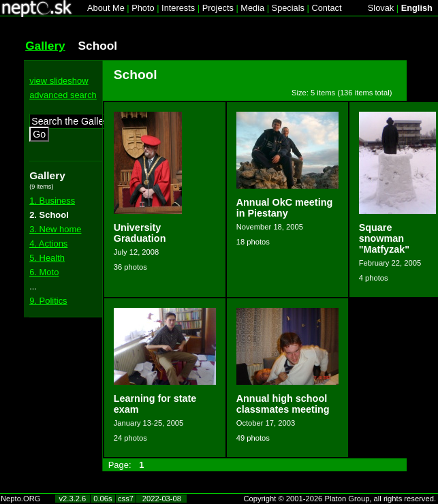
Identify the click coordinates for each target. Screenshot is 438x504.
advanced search (63, 95)
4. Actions (48, 243)
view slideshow (59, 81)
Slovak (381, 8)
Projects (218, 8)
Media (252, 8)
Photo (143, 8)
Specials (288, 8)
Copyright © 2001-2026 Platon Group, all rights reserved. (340, 499)
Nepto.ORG (20, 499)
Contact (326, 8)
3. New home (55, 229)
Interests (178, 8)
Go (39, 134)
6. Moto (44, 272)
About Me (106, 8)
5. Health (47, 258)
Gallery (45, 46)
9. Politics (48, 301)
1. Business (52, 201)
